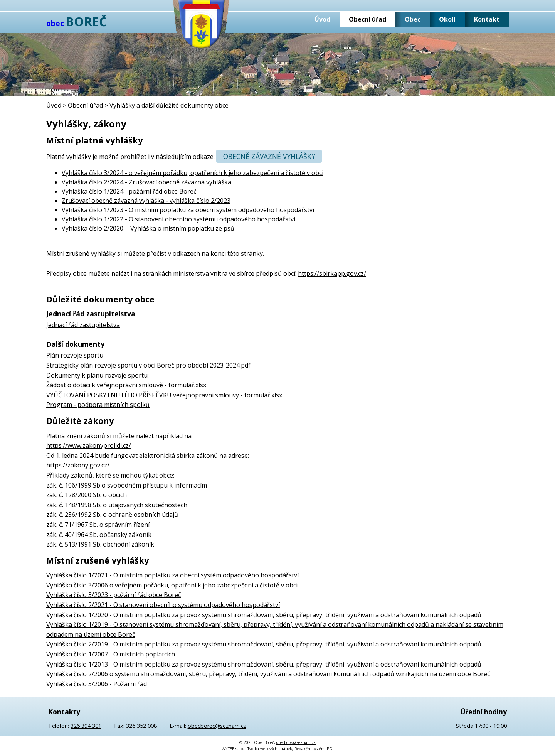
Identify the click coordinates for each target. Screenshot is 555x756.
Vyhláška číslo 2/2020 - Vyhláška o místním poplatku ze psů (148, 228)
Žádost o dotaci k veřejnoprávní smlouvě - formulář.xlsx (126, 385)
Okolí (447, 19)
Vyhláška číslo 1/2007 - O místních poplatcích (111, 654)
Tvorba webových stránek (270, 749)
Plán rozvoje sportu (75, 355)
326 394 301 (86, 726)
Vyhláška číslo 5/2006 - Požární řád (97, 684)
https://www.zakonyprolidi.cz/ (89, 445)
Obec (413, 19)
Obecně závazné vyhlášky (269, 156)
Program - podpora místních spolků (98, 405)
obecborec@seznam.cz (217, 726)
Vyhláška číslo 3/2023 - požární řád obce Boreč (114, 595)
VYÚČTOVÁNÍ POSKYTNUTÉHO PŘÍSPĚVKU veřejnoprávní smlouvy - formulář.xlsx (164, 395)
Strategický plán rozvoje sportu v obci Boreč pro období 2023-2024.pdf (148, 365)
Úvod (322, 19)
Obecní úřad (367, 19)
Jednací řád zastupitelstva (83, 325)
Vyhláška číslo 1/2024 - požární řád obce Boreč (129, 191)
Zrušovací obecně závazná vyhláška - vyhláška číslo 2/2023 (146, 201)
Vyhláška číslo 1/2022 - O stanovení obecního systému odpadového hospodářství (178, 219)
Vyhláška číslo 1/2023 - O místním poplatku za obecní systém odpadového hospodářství (188, 210)
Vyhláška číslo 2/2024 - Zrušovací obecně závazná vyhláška (146, 182)
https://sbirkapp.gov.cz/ (332, 273)
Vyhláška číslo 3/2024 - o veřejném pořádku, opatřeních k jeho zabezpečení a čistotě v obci (193, 173)
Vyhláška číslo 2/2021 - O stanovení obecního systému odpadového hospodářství (163, 605)
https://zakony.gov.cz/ (78, 465)
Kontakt (487, 19)
